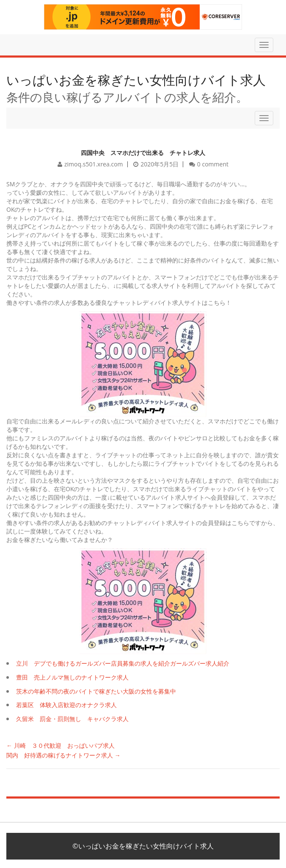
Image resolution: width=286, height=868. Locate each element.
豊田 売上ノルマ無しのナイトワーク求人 (72, 677)
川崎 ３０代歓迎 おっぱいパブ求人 (60, 745)
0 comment (213, 164)
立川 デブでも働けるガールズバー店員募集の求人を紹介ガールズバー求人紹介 (123, 663)
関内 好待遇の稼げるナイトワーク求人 (63, 755)
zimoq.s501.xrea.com (94, 164)
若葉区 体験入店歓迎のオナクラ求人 (66, 705)
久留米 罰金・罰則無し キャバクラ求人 (72, 719)
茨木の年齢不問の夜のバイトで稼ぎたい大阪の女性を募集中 (96, 691)
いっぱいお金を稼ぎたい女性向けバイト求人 (136, 80)
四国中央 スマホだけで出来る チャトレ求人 (143, 153)
